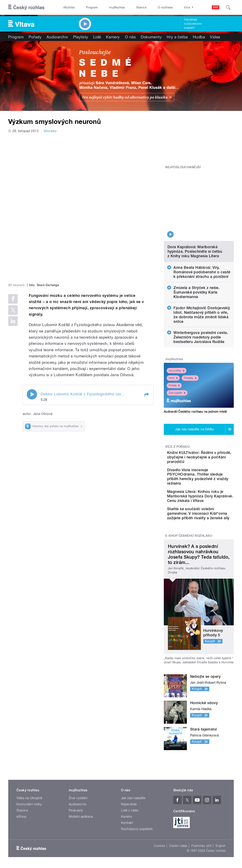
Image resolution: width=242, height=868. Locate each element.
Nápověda (129, 801)
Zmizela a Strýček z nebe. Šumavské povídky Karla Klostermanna (197, 261)
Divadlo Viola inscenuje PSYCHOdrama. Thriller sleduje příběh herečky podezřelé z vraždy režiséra (211, 453)
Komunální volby (29, 801)
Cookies (159, 842)
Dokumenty (151, 37)
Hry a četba (177, 37)
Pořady (35, 37)
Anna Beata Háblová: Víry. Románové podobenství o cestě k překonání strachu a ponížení (202, 241)
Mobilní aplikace (81, 813)
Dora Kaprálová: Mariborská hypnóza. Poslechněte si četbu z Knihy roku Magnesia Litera (195, 221)
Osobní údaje (178, 842)
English (221, 842)
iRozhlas (69, 7)
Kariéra (126, 813)
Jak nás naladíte (133, 795)
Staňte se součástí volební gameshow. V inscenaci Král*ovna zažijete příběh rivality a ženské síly (211, 505)
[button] (146, 331)
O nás (130, 37)
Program (92, 7)
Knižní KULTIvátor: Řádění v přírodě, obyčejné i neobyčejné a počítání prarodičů (212, 429)
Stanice (141, 7)
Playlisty (81, 37)
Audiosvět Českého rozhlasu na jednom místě (195, 381)
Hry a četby (177, 340)
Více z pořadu (177, 416)
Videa (215, 37)
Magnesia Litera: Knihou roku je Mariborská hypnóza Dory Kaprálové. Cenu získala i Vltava (212, 479)
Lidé (97, 37)
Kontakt (127, 819)
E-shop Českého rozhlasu (189, 532)
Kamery (189, 28)
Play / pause (32, 331)
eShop (21, 813)
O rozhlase (165, 7)
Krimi (173, 347)
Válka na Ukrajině (29, 795)
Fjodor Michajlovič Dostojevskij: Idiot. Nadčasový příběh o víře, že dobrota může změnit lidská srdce (202, 284)
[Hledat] (228, 7)
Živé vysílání (177, 362)
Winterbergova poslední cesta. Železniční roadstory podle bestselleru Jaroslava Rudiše (201, 306)
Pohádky (190, 347)
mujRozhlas (117, 7)
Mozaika (50, 131)
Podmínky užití (201, 842)
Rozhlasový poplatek (137, 825)
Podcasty (76, 807)
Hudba (199, 37)
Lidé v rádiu (130, 807)
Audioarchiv (193, 24)
